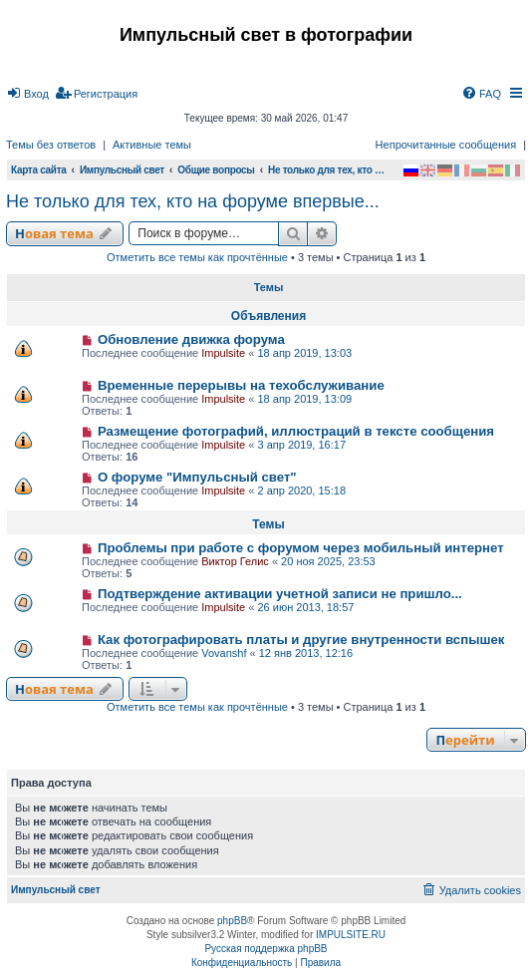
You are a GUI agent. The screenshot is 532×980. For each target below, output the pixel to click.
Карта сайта (39, 170)
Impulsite (223, 353)
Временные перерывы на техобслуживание (241, 385)
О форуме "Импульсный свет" (197, 477)
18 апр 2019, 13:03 (304, 353)
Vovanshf (224, 653)
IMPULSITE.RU (351, 935)
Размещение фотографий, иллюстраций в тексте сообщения (296, 431)
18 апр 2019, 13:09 (304, 399)
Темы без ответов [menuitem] (51, 145)
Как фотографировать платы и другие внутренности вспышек (301, 640)
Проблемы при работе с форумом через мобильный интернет (301, 548)
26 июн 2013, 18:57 (305, 607)
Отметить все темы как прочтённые (197, 257)
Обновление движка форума (191, 339)
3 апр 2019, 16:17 (301, 445)
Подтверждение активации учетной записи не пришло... (280, 594)
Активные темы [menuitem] (152, 145)
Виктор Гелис (235, 561)
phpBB (232, 921)
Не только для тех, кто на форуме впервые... (193, 201)
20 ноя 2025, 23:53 (328, 561)
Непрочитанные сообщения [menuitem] (446, 145)
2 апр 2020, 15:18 (301, 490)
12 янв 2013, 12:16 (306, 653)
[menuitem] (27, 94)
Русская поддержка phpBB (266, 949)
